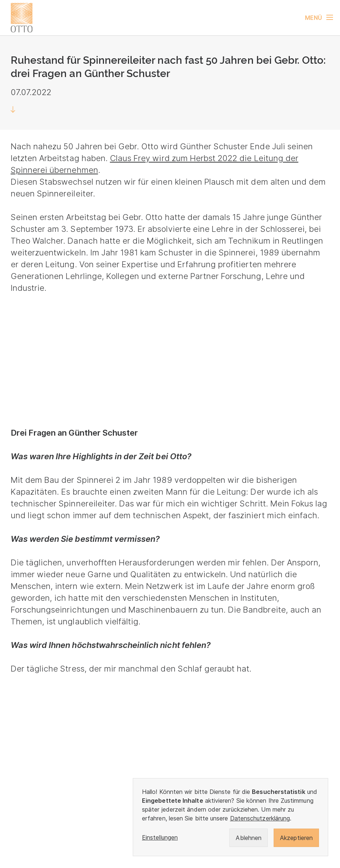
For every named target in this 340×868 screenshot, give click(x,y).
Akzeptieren (296, 838)
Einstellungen (160, 837)
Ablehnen (249, 838)
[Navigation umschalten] (322, 18)
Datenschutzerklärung (260, 818)
